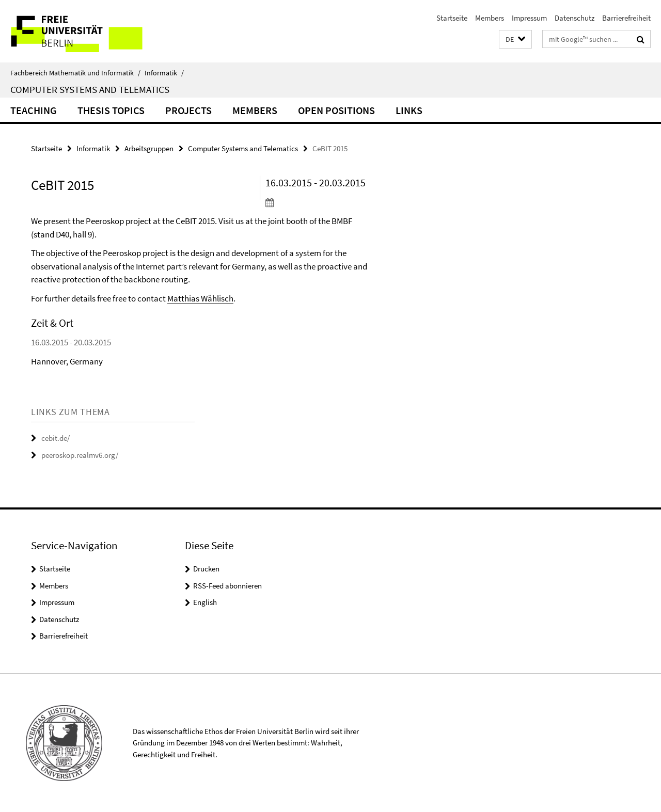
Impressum (529, 18)
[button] (515, 39)
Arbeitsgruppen (149, 148)
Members (490, 18)
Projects (188, 110)
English (205, 602)
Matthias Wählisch (200, 298)
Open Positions (336, 110)
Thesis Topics (111, 110)
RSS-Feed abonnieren (227, 586)
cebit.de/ (56, 438)
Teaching (34, 110)
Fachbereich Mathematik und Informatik (75, 73)
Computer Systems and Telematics (90, 89)
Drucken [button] (206, 569)
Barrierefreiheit (626, 18)
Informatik (164, 73)
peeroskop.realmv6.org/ (80, 455)
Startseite (452, 18)
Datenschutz (575, 18)
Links (409, 110)
